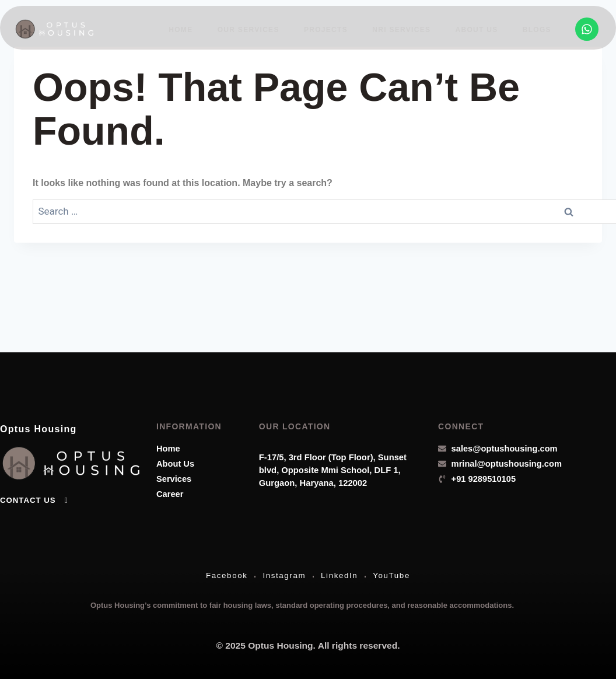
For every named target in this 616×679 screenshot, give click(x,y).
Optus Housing (47, 424)
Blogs (538, 29)
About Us (479, 29)
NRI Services (405, 29)
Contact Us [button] (35, 496)
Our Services (254, 29)
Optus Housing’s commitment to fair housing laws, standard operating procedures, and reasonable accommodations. (302, 604)
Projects (330, 29)
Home (188, 29)
